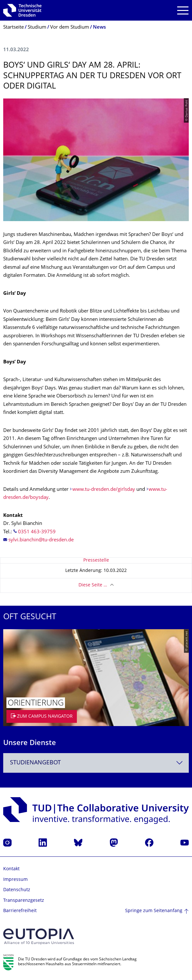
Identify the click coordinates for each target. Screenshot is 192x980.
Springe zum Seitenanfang (154, 911)
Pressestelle (96, 560)
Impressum (15, 880)
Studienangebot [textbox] (35, 763)
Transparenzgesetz (24, 901)
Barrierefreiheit (20, 911)
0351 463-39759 (37, 532)
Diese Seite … (93, 585)
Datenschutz (17, 890)
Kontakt (11, 869)
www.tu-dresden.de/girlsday (104, 490)
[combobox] (96, 763)
